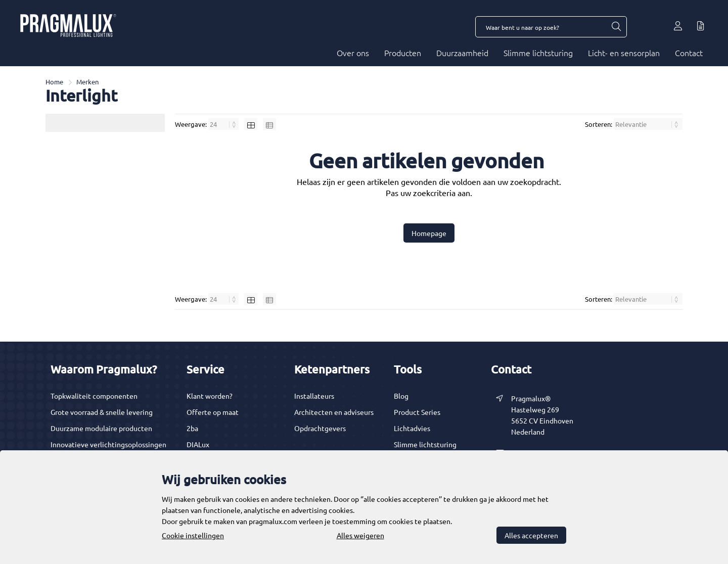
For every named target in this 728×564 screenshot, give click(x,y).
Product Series (417, 412)
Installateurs (314, 396)
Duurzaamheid (462, 53)
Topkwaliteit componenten (94, 396)
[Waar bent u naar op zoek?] (616, 27)
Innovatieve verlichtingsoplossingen (108, 444)
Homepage (429, 233)
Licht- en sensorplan (624, 53)
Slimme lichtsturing (538, 53)
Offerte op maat (213, 412)
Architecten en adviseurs (334, 412)
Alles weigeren (360, 535)
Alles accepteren (531, 535)
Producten (403, 53)
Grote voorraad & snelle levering (102, 412)
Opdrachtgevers (320, 428)
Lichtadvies (412, 428)
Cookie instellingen (193, 535)
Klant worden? (210, 396)
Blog (401, 396)
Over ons (353, 53)
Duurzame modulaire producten (101, 428)
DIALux (198, 444)
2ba (192, 428)
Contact (689, 53)
